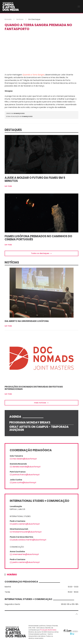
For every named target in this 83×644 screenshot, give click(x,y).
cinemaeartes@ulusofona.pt (24, 554)
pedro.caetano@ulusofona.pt (25, 524)
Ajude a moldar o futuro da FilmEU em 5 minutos (35, 179)
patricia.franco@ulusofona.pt (25, 475)
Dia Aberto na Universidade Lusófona (27, 321)
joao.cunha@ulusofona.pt (23, 483)
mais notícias (41, 403)
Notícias (20, 19)
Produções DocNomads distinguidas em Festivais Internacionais (34, 388)
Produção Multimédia (48, 630)
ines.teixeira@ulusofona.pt (23, 459)
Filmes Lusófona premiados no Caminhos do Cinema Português (38, 238)
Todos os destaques (41, 253)
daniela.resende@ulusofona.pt (25, 467)
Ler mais (8, 186)
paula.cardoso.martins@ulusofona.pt (28, 540)
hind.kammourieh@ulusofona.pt (26, 532)
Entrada (8, 19)
